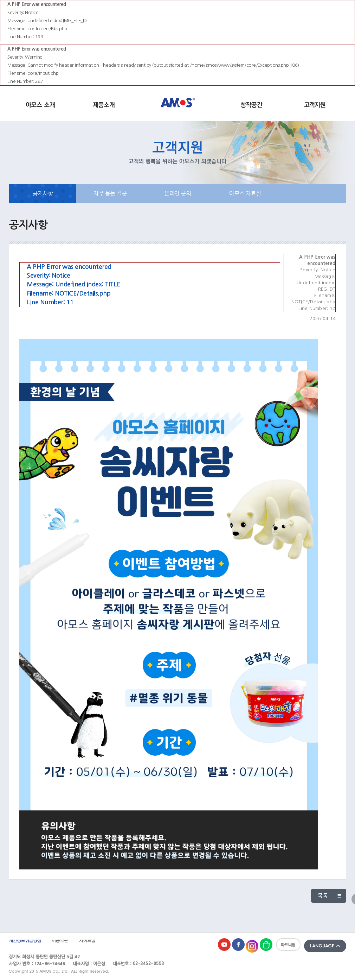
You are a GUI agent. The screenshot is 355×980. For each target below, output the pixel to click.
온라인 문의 (177, 193)
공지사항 (43, 193)
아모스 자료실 (245, 193)
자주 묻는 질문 (110, 193)
